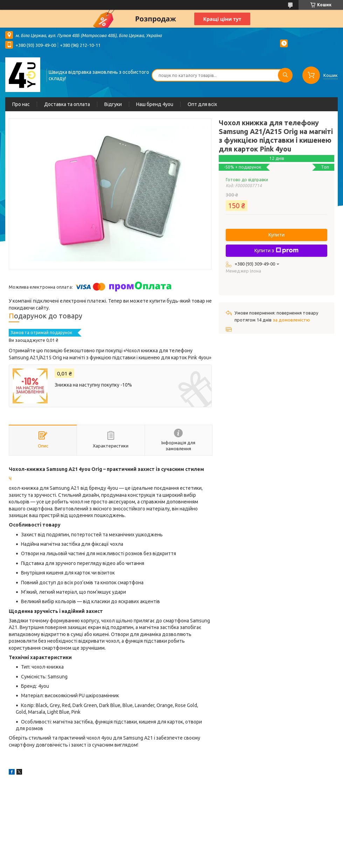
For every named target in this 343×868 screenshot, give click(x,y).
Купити (276, 235)
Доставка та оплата (67, 104)
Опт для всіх (202, 104)
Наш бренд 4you (155, 104)
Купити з (276, 250)
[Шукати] (285, 75)
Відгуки (113, 104)
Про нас (21, 104)
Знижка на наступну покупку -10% (93, 385)
